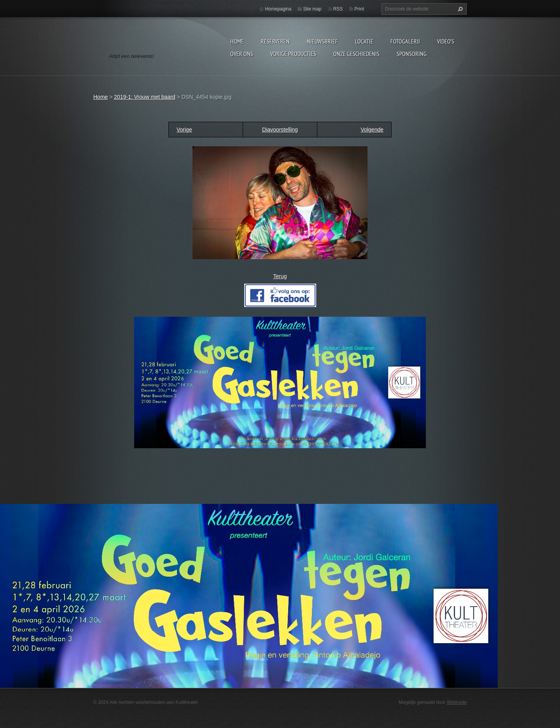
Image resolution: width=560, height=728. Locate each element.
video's (446, 41)
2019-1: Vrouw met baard (144, 97)
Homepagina (278, 9)
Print (359, 9)
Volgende (372, 130)
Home (237, 41)
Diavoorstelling (280, 130)
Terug (280, 276)
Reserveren (275, 41)
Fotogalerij (405, 41)
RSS (338, 9)
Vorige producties (293, 54)
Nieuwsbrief (322, 41)
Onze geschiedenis (356, 54)
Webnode (457, 702)
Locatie (364, 41)
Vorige (184, 130)
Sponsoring (412, 54)
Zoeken (459, 9)
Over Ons (242, 54)
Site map (312, 9)
